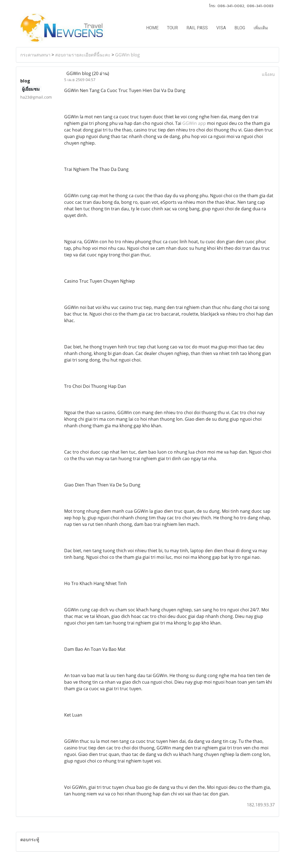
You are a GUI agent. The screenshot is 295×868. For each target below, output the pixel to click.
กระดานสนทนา (35, 55)
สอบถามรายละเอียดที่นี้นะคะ (83, 55)
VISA (221, 28)
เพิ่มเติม (261, 28)
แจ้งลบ (268, 74)
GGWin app (194, 123)
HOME (152, 28)
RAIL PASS (197, 28)
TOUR (172, 28)
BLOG (240, 28)
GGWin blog (127, 55)
